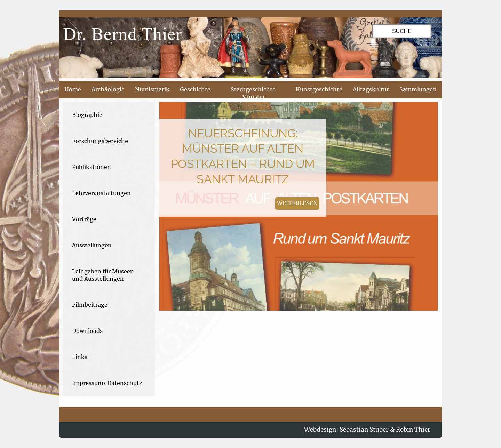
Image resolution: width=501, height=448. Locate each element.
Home (73, 89)
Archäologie (108, 89)
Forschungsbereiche (100, 141)
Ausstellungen (92, 245)
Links (80, 357)
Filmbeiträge (90, 305)
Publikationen (92, 167)
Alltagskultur (371, 89)
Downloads (87, 331)
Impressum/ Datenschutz (107, 383)
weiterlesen (297, 203)
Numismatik (152, 89)
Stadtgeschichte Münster (253, 93)
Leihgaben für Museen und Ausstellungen (103, 275)
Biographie (87, 115)
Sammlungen (418, 89)
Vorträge (84, 219)
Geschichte (195, 89)
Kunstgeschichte (319, 89)
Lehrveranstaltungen (101, 193)
